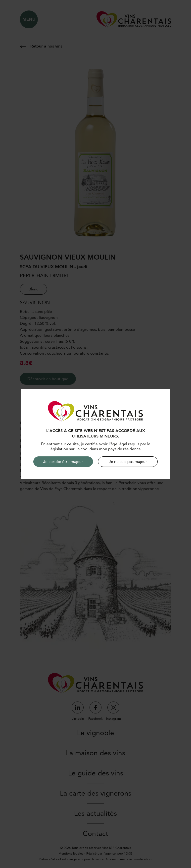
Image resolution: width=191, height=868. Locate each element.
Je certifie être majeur (63, 462)
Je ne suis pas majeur (128, 462)
